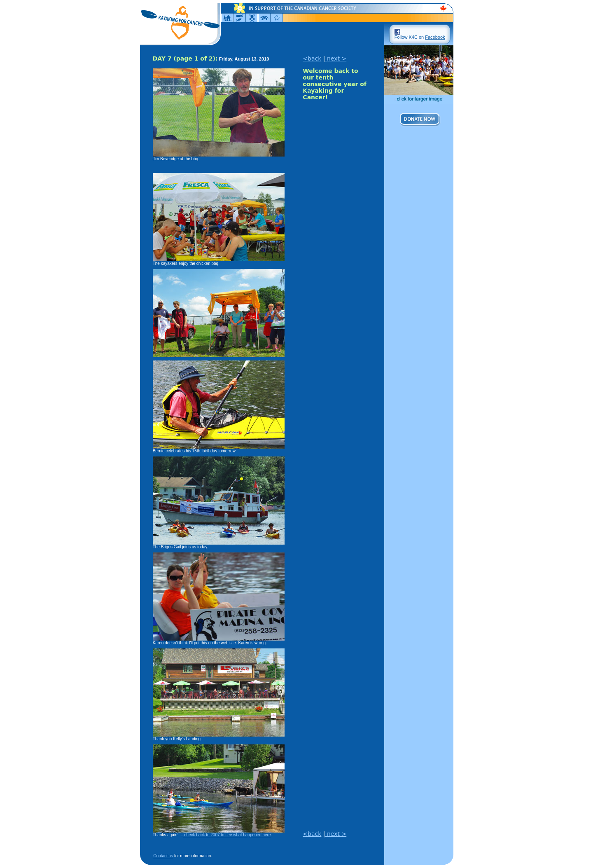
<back (312, 58)
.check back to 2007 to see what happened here (227, 835)
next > (336, 58)
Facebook (435, 37)
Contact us (163, 856)
